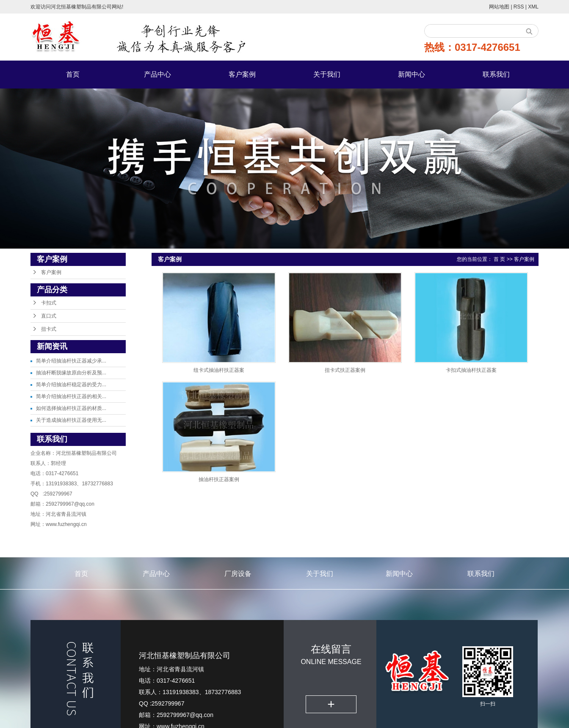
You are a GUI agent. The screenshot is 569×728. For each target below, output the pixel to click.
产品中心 (157, 74)
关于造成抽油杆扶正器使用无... (71, 420)
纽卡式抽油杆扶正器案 (219, 370)
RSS (519, 7)
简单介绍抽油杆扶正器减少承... (71, 361)
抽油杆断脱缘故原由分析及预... (71, 373)
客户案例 (242, 74)
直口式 (49, 316)
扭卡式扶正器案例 (345, 370)
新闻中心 (412, 74)
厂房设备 (238, 574)
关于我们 (327, 74)
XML (533, 7)
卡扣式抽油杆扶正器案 (471, 370)
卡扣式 (49, 303)
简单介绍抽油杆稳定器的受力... (71, 385)
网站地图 (500, 7)
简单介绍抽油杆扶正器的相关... (71, 396)
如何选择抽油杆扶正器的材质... (71, 408)
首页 (73, 74)
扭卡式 (49, 329)
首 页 (499, 259)
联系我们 (496, 74)
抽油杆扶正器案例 (219, 479)
